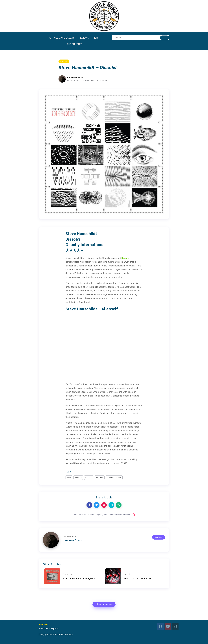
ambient (78, 478)
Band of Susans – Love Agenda (79, 578)
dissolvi (89, 478)
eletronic (100, 478)
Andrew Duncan (75, 77)
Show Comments (104, 604)
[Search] (140, 38)
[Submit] (165, 38)
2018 (69, 478)
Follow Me (159, 537)
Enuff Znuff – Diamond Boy (138, 578)
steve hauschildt (114, 478)
